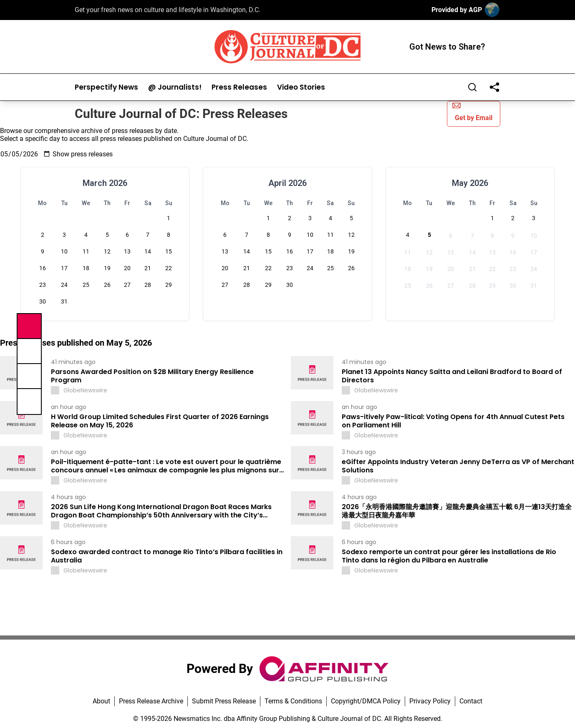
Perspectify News (106, 87)
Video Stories (301, 87)
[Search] (472, 87)
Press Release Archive (151, 701)
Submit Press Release (224, 701)
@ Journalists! (175, 87)
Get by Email (472, 112)
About (101, 701)
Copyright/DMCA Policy (366, 701)
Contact (471, 701)
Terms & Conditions (293, 701)
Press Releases (239, 87)
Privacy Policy (430, 701)
